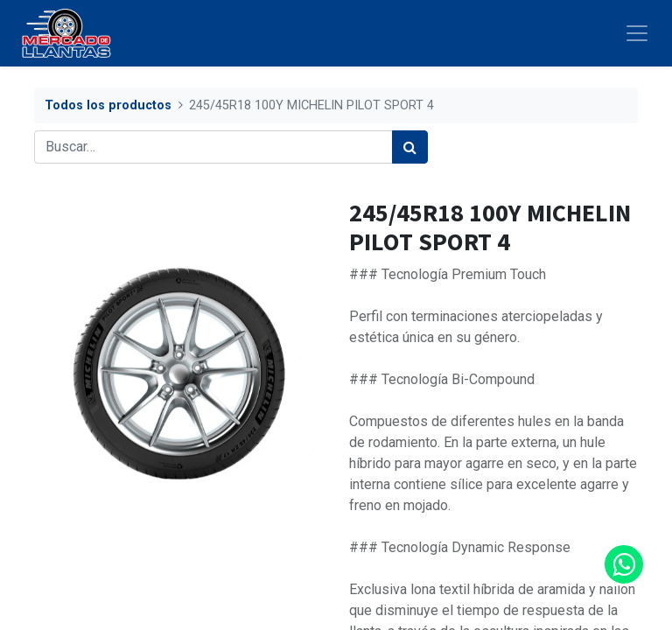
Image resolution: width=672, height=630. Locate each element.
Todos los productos (108, 105)
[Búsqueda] (410, 147)
